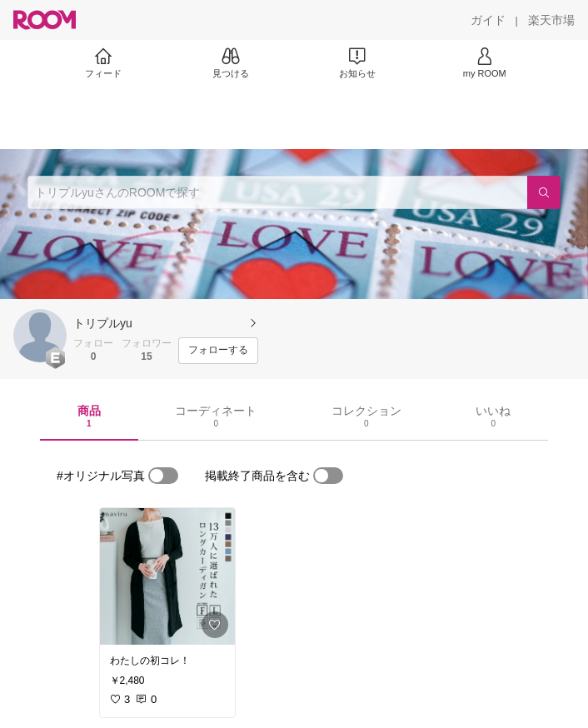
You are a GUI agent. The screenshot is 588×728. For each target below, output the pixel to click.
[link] (167, 576)
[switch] (163, 476)
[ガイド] (488, 20)
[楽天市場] (551, 20)
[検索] (544, 192)
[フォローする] (218, 351)
